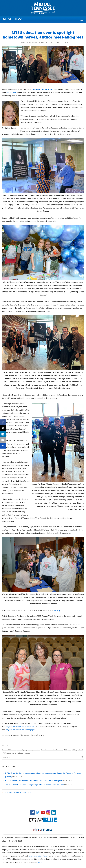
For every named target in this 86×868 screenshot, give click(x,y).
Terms (40, 862)
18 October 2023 (48, 43)
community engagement (24, 750)
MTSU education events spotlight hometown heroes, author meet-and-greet (43, 35)
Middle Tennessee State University (52, 750)
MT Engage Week (77, 750)
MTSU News (13, 19)
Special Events (63, 43)
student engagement (23, 753)
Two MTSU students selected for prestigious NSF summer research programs (35, 785)
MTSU (4, 753)
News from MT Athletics (18, 792)
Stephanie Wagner (31, 43)
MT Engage (67, 750)
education (37, 750)
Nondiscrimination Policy (38, 856)
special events (11, 753)
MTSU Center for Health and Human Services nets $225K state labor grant (34, 781)
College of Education (9, 750)
